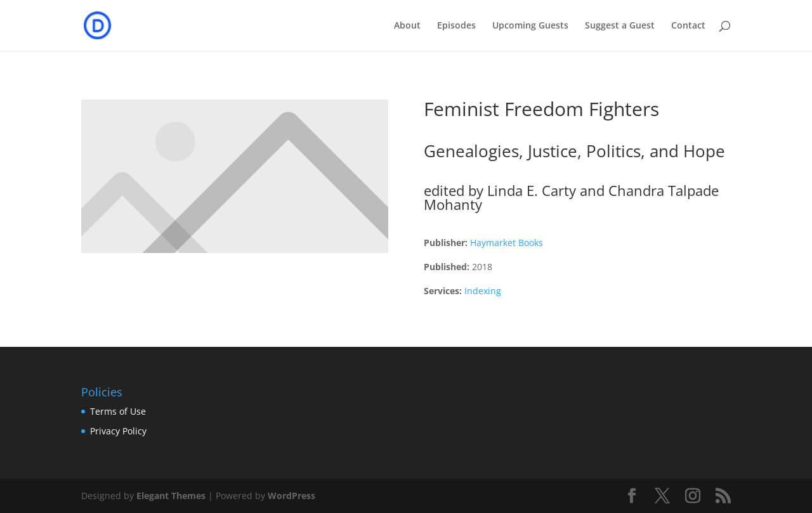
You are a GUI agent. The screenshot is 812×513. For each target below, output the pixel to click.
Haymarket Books (507, 243)
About (407, 26)
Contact (688, 26)
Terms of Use (118, 411)
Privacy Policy (118, 431)
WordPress (291, 496)
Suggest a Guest (620, 26)
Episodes (456, 26)
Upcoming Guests (530, 26)
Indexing (483, 291)
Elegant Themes (171, 496)
